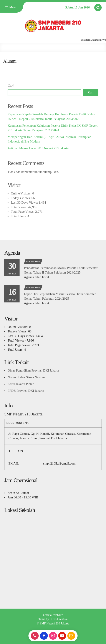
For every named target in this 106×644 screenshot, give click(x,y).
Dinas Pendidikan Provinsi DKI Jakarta (33, 370)
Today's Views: (21, 198)
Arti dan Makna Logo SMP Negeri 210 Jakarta (38, 148)
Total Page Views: (23, 212)
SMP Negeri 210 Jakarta (55, 623)
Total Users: (19, 216)
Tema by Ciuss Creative (53, 619)
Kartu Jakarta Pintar (21, 384)
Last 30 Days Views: (25, 202)
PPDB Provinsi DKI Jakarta (26, 391)
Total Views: (19, 207)
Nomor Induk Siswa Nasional (27, 377)
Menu (10, 7)
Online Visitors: (22, 193)
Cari (11, 86)
